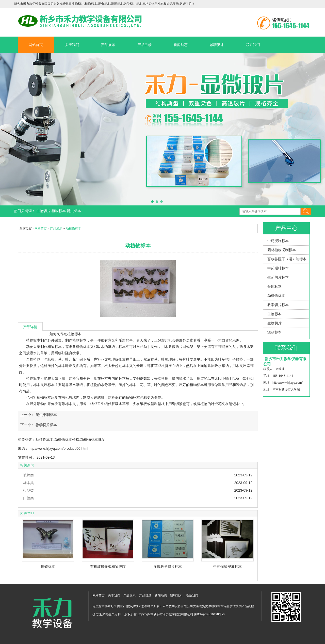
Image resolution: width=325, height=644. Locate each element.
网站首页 (36, 45)
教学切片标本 (278, 305)
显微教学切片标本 (168, 567)
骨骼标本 (274, 286)
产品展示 (108, 45)
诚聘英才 (217, 45)
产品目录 (144, 45)
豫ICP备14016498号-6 (209, 614)
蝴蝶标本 (48, 567)
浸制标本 (274, 332)
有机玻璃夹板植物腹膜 (108, 567)
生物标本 (274, 314)
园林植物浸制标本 (282, 250)
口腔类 (28, 498)
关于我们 (72, 45)
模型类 (28, 490)
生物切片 (44, 211)
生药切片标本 (278, 277)
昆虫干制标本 (46, 415)
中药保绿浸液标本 (227, 567)
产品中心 (286, 228)
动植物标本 (276, 296)
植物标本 (59, 211)
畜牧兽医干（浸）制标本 (287, 259)
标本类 (28, 483)
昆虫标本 (74, 211)
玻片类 (28, 475)
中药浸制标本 (278, 241)
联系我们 (253, 45)
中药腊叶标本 (278, 268)
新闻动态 (181, 45)
